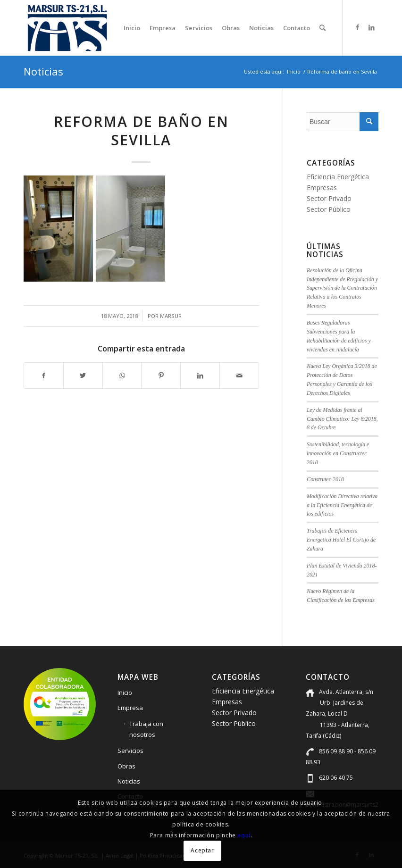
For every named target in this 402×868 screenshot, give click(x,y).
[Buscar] (322, 28)
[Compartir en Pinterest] (161, 376)
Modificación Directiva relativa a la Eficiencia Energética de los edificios (342, 505)
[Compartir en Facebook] (44, 376)
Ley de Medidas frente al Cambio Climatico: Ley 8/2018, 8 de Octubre (342, 419)
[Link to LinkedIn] (371, 27)
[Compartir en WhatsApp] (122, 376)
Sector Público (329, 209)
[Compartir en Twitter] (83, 376)
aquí (244, 835)
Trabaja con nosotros (146, 729)
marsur (171, 316)
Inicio (125, 693)
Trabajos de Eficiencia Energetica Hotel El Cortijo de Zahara (341, 540)
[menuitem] (132, 28)
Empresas (322, 188)
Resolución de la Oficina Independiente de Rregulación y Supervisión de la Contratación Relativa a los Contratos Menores (342, 288)
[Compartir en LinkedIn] (200, 376)
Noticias (43, 71)
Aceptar (202, 850)
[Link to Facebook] (357, 27)
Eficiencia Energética (338, 177)
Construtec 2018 (325, 479)
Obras (126, 766)
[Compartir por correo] (239, 376)
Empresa (130, 708)
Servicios (130, 751)
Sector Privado (329, 198)
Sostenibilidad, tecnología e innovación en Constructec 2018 (338, 453)
